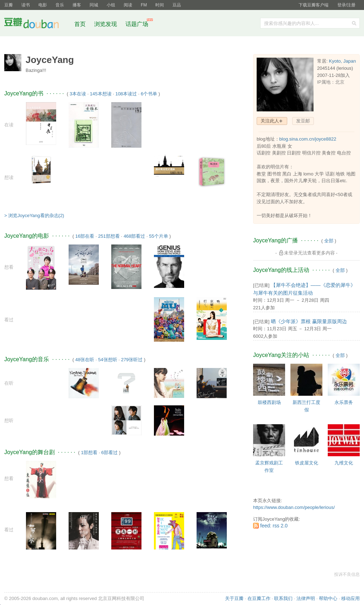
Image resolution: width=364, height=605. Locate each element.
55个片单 (158, 236)
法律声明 (306, 598)
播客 (77, 5)
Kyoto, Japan (342, 61)
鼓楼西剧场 (269, 402)
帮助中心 (328, 598)
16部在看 (85, 236)
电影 (43, 5)
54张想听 (108, 360)
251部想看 (109, 236)
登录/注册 (346, 5)
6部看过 (109, 453)
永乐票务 (344, 402)
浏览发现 (106, 24)
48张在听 (85, 360)
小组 (111, 5)
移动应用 (350, 598)
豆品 (177, 5)
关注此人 (270, 121)
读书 (26, 5)
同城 (94, 5)
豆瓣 (9, 5)
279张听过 (132, 360)
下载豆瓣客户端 (314, 5)
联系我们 (283, 598)
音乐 (60, 5)
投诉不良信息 (347, 574)
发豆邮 (303, 121)
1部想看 (89, 453)
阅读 (128, 5)
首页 (80, 24)
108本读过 (126, 94)
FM (144, 5)
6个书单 (149, 94)
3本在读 (78, 94)
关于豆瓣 (234, 598)
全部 (329, 241)
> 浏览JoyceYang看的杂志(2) (34, 215)
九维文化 (344, 463)
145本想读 (101, 94)
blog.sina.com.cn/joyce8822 (308, 139)
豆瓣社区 (37, 24)
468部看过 (135, 236)
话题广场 (137, 24)
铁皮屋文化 (307, 463)
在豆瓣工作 (259, 598)
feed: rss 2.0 (274, 526)
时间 (160, 5)
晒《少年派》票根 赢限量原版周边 (309, 321)
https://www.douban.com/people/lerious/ (294, 507)
